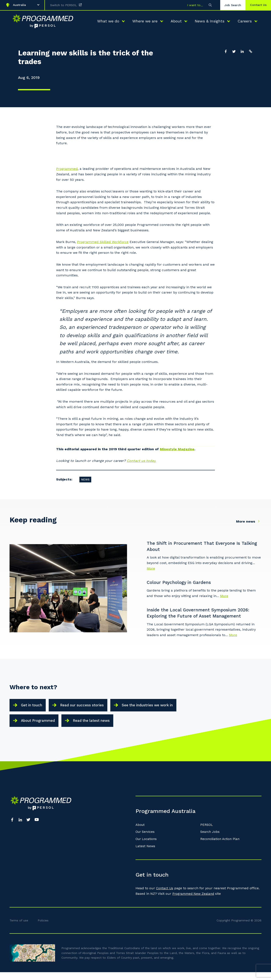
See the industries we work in (161, 708)
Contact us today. (141, 461)
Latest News (146, 854)
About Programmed (41, 726)
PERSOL (207, 833)
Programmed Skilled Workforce (103, 242)
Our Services (146, 840)
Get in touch (34, 708)
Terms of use (19, 928)
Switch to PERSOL (64, 5)
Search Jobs (210, 840)
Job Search (229, 5)
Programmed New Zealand (194, 902)
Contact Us (165, 896)
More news (249, 521)
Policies (43, 928)
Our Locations (147, 847)
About (140, 833)
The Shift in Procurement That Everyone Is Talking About (199, 547)
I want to (190, 5)
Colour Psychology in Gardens (184, 583)
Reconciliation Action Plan (221, 847)
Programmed (67, 169)
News (85, 480)
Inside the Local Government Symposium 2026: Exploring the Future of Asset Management (204, 614)
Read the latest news (99, 726)
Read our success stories (89, 708)
